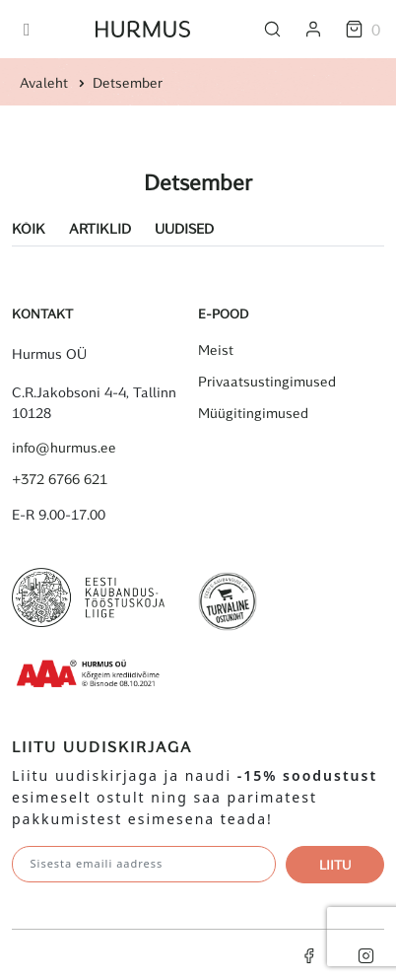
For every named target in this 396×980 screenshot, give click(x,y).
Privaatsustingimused (267, 382)
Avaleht (44, 82)
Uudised (184, 228)
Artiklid (100, 228)
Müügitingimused (253, 413)
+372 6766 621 (60, 479)
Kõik (29, 228)
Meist (216, 350)
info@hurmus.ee (64, 448)
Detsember (128, 82)
